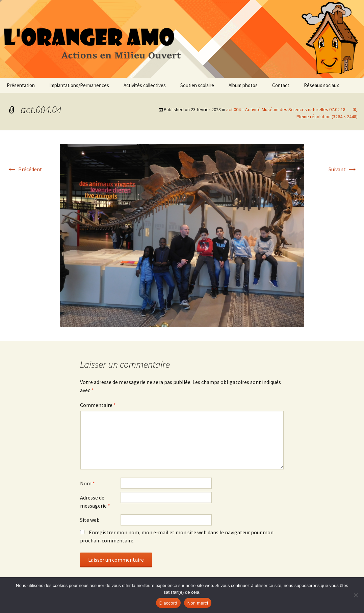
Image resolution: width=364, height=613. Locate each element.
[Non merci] (356, 595)
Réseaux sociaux (321, 85)
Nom (87, 483)
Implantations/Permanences (79, 85)
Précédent (24, 169)
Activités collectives (145, 85)
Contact (281, 85)
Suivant (343, 169)
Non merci (198, 603)
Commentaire (98, 405)
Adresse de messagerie (95, 502)
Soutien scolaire (197, 85)
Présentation (21, 85)
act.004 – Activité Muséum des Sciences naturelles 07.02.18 (286, 109)
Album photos (243, 85)
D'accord (168, 603)
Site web (90, 520)
